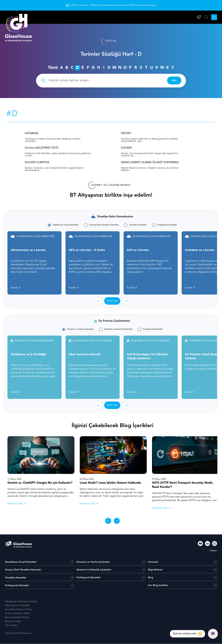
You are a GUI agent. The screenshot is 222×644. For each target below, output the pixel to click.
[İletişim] (199, 17)
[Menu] (214, 17)
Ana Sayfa (11, 28)
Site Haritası (11, 625)
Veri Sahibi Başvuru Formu (19, 610)
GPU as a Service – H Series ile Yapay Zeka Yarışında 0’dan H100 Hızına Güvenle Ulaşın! (114, 5)
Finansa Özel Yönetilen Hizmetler (23, 570)
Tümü (53, 68)
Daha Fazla (112, 301)
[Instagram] (215, 544)
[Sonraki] (126, 301)
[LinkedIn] (207, 544)
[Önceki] (99, 301)
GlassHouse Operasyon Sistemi (21, 602)
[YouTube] (200, 544)
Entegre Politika (13, 622)
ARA (174, 80)
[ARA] (206, 17)
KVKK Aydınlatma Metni (17, 614)
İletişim (213, 551)
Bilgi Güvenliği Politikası (17, 618)
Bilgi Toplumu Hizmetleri (18, 606)
